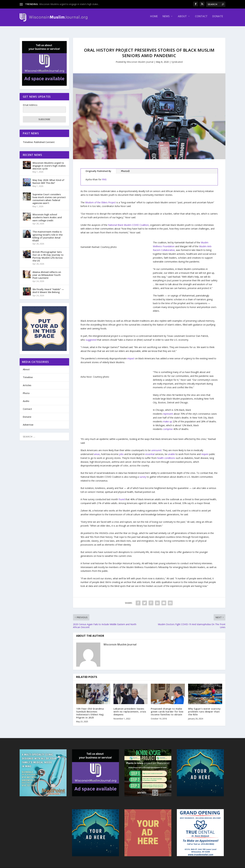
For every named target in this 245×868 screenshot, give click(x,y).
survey (143, 474)
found (122, 496)
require (205, 451)
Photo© (125, 168)
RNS (104, 177)
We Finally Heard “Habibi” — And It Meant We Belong (48, 288)
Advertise (28, 422)
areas (97, 451)
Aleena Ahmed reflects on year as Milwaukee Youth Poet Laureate (47, 272)
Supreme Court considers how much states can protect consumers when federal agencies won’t (49, 196)
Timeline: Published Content (39, 139)
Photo (26, 390)
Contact (201, 19)
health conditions (166, 455)
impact (131, 356)
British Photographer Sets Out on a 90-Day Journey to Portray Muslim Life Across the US (48, 253)
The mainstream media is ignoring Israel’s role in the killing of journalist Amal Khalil (48, 233)
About (182, 19)
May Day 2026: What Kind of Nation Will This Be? (48, 179)
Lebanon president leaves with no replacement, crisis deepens (130, 709)
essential (150, 451)
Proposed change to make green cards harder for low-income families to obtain (167, 709)
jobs (121, 451)
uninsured (156, 447)
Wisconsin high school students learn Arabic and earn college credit (47, 214)
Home (154, 19)
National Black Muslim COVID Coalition (128, 222)
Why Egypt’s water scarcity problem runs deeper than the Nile (204, 709)
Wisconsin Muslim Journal (140, 59)
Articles (27, 382)
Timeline (28, 374)
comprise (168, 426)
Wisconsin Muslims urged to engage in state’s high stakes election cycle (49, 163)
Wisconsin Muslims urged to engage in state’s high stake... (69, 4)
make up (168, 419)
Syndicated (177, 59)
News (166, 19)
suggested (91, 337)
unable (171, 451)
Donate (218, 19)
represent (168, 411)
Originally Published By (98, 168)
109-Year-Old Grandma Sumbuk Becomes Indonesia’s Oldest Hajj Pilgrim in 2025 (90, 710)
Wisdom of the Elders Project (100, 200)
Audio (26, 398)
